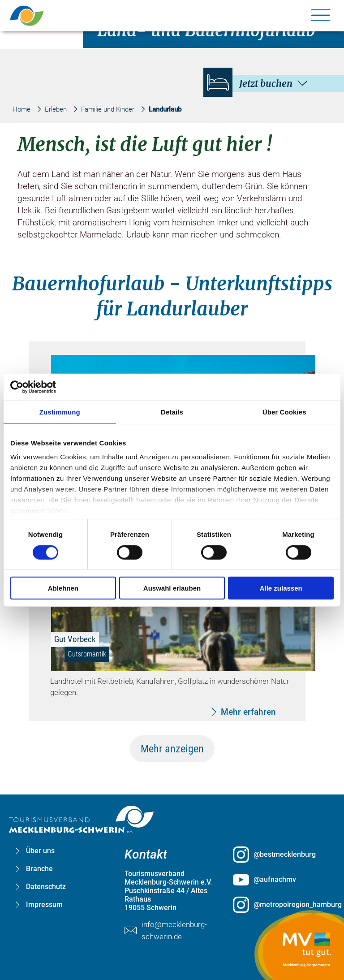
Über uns (40, 851)
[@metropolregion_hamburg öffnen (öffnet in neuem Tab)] (281, 905)
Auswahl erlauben (172, 588)
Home (21, 109)
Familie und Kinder (108, 109)
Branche (39, 869)
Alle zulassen (281, 588)
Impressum (44, 904)
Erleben (56, 109)
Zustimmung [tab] (60, 412)
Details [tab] (172, 412)
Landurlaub (165, 109)
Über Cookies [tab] (284, 412)
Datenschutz (46, 887)
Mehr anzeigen (172, 749)
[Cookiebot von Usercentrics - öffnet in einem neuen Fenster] (49, 387)
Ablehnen (63, 588)
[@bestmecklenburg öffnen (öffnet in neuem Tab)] (281, 855)
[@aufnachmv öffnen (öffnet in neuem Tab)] (281, 880)
